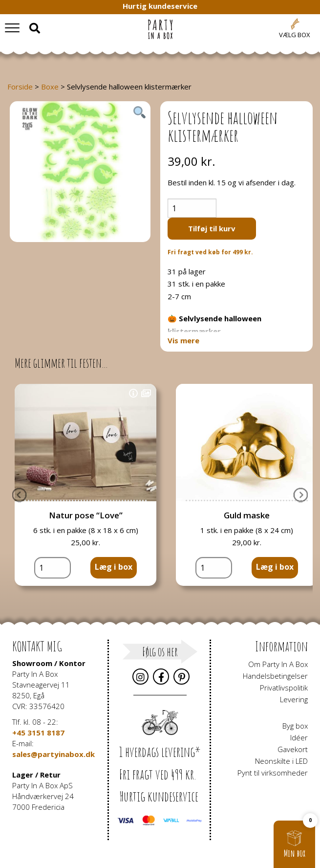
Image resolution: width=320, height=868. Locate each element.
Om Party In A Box (278, 664)
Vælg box (295, 35)
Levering (294, 699)
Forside (20, 87)
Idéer (299, 737)
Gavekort (293, 749)
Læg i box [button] (114, 567)
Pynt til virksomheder (273, 773)
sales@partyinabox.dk (53, 754)
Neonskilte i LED (281, 761)
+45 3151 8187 (38, 733)
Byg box (295, 726)
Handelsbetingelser (275, 676)
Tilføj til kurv (212, 228)
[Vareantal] (192, 208)
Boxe (50, 87)
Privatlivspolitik (284, 688)
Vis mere (183, 341)
